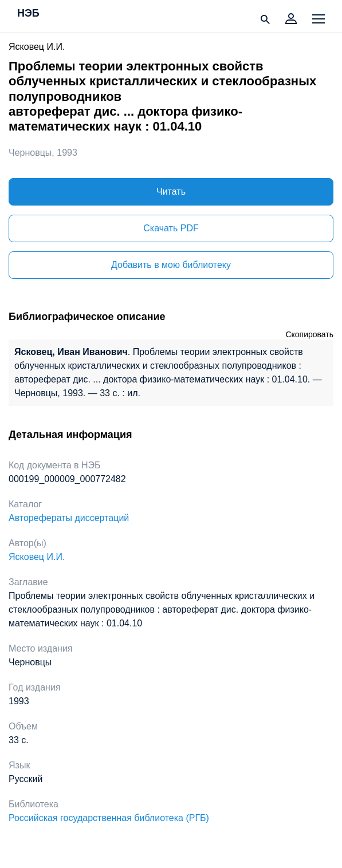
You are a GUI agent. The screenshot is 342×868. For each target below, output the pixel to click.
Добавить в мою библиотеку (171, 265)
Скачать (171, 228)
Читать (171, 192)
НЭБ (28, 14)
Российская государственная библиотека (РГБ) (109, 818)
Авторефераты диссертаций (69, 518)
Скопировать (309, 334)
